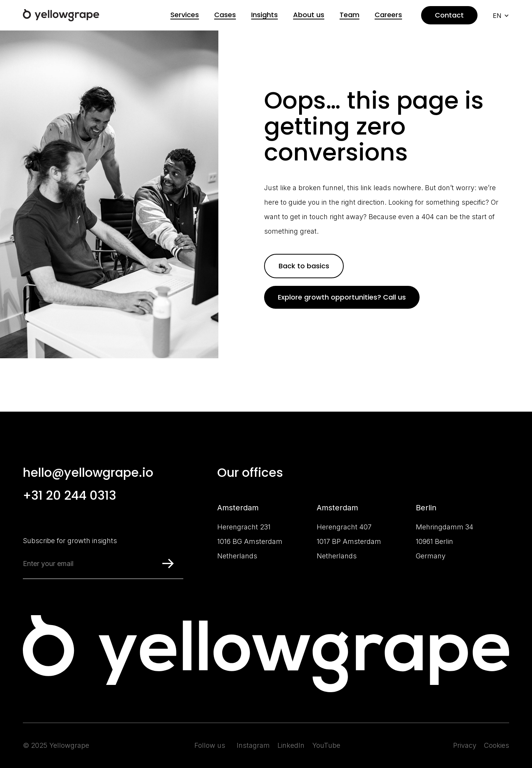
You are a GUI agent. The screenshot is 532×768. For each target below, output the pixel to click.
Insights (264, 15)
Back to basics (304, 266)
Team (349, 15)
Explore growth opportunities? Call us (342, 297)
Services (185, 15)
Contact (449, 15)
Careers (388, 15)
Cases (225, 15)
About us (309, 15)
